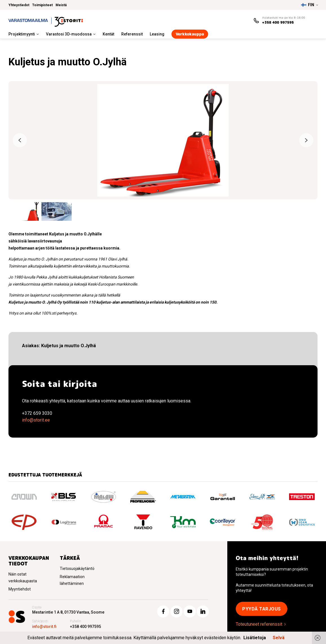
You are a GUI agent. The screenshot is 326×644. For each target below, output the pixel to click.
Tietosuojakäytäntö (77, 569)
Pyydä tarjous (262, 609)
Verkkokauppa (190, 34)
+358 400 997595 (278, 22)
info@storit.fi (44, 627)
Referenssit (132, 34)
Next (306, 140)
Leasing (157, 34)
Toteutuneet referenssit (259, 624)
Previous (20, 140)
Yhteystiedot (19, 5)
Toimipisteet (42, 5)
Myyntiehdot (20, 589)
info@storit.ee (36, 420)
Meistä (61, 5)
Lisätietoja (255, 638)
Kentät (108, 34)
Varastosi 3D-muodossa (69, 34)
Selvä (279, 638)
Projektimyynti (22, 34)
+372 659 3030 (37, 413)
